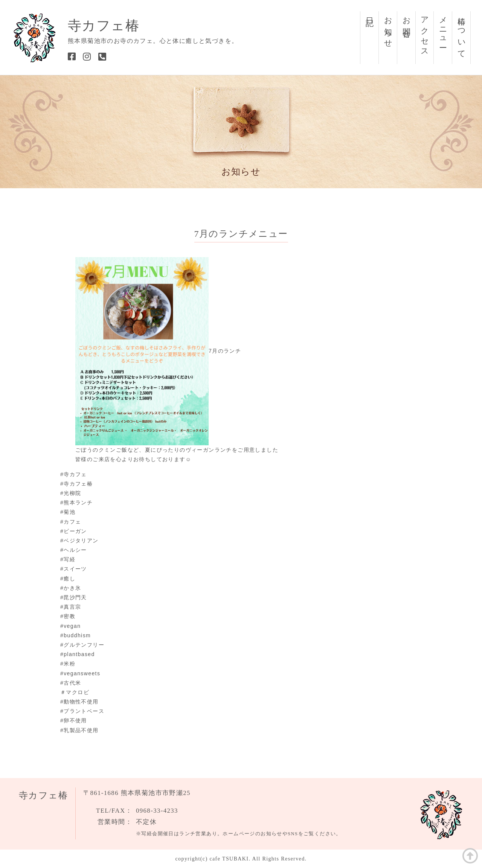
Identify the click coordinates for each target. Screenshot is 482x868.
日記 (370, 13)
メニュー (443, 28)
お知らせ (388, 28)
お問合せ (407, 24)
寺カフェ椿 (104, 26)
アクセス (425, 33)
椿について (462, 33)
